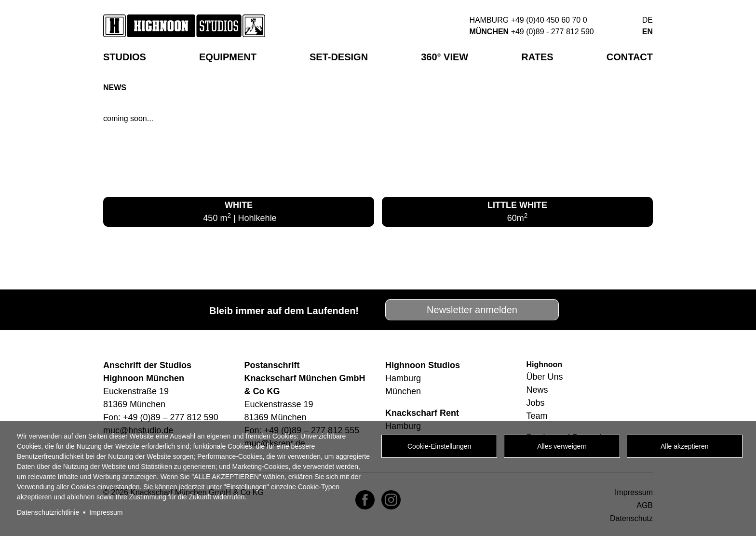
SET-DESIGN (339, 57)
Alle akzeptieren (685, 446)
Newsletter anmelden (472, 310)
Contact (630, 57)
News (537, 390)
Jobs (536, 403)
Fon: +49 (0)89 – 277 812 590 (161, 417)
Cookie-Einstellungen (439, 446)
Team (537, 416)
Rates (537, 57)
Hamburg (489, 20)
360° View (445, 57)
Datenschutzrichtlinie (48, 512)
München (489, 32)
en (648, 32)
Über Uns (545, 377)
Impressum (106, 512)
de (648, 20)
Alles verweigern (562, 446)
